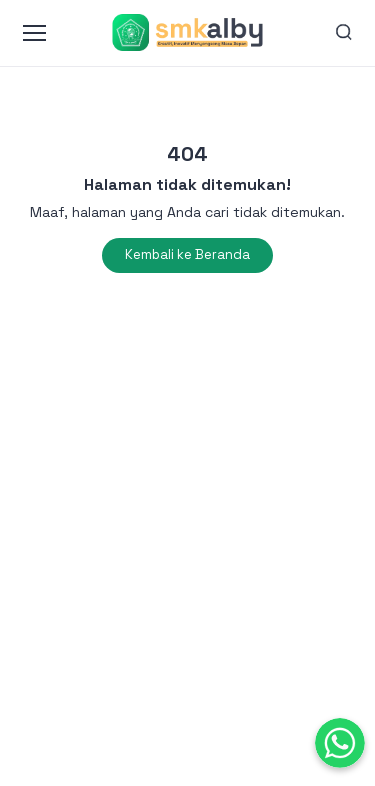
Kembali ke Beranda (187, 254)
